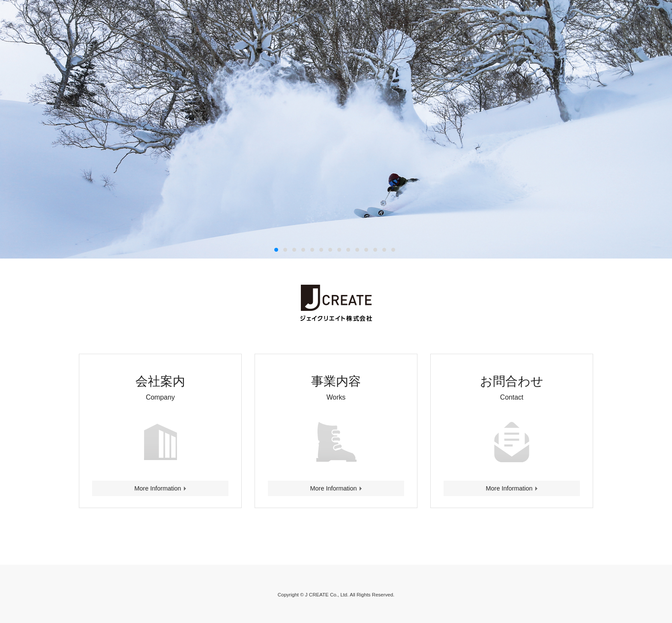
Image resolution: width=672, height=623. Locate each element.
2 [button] (285, 250)
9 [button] (348, 250)
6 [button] (321, 250)
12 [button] (375, 250)
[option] (336, 129)
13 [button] (384, 250)
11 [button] (366, 250)
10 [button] (357, 250)
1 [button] (276, 250)
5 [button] (312, 250)
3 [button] (294, 250)
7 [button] (330, 250)
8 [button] (339, 250)
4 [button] (303, 250)
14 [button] (393, 250)
